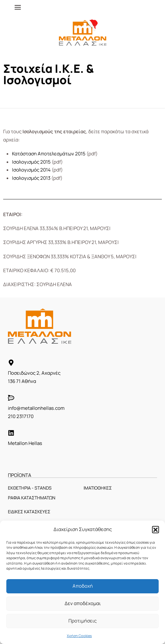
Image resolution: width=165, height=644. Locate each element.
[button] (155, 529)
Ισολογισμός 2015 (31, 162)
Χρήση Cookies (79, 636)
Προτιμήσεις (82, 621)
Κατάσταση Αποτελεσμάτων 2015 (49, 154)
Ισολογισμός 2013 (31, 178)
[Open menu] (18, 7)
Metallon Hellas (25, 443)
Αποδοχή (83, 586)
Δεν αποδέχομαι (83, 603)
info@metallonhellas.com (36, 408)
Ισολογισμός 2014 (31, 170)
